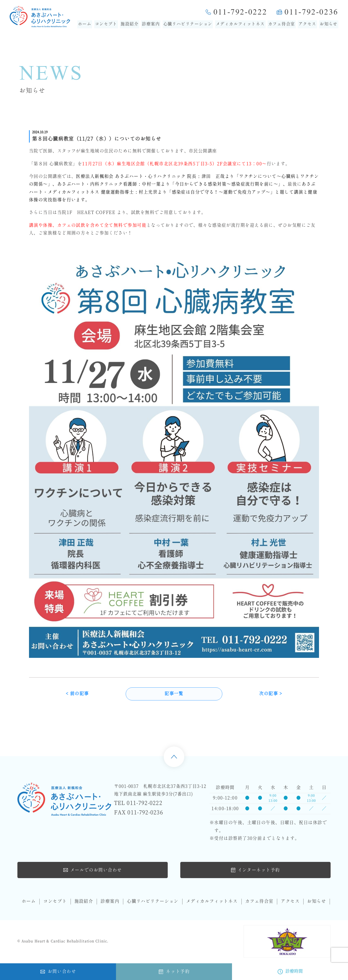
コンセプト (106, 24)
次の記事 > (271, 695)
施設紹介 (130, 24)
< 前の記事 (77, 695)
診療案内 (151, 24)
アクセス (307, 24)
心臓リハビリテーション (188, 24)
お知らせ (329, 24)
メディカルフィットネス (240, 24)
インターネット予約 (255, 871)
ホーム (85, 24)
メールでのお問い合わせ (93, 871)
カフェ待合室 (282, 24)
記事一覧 (174, 695)
